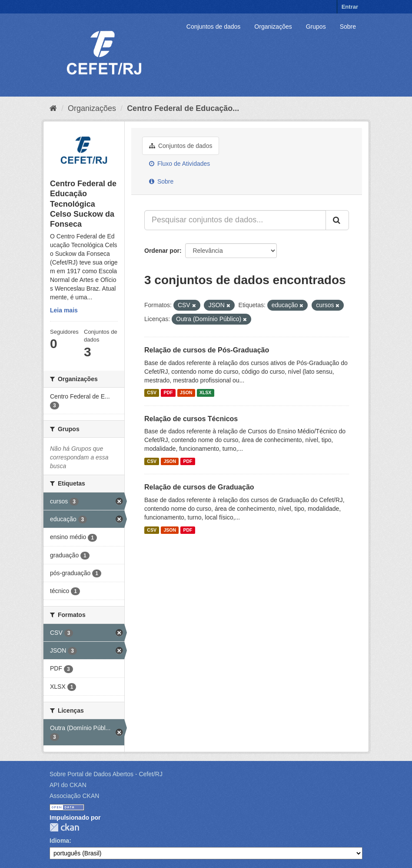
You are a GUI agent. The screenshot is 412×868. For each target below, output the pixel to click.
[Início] (53, 108)
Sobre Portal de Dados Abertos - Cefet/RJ (106, 774)
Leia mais (64, 310)
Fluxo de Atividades (179, 164)
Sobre (348, 27)
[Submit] (337, 220)
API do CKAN (68, 785)
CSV (152, 393)
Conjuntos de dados (214, 27)
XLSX (205, 393)
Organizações (273, 27)
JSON (186, 393)
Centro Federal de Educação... (183, 108)
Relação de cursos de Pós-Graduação (207, 350)
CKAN (64, 827)
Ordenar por (162, 251)
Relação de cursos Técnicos (191, 419)
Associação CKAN (74, 796)
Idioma (59, 841)
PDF (168, 393)
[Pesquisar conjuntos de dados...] (235, 220)
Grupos (316, 27)
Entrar (350, 7)
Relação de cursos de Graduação (199, 487)
